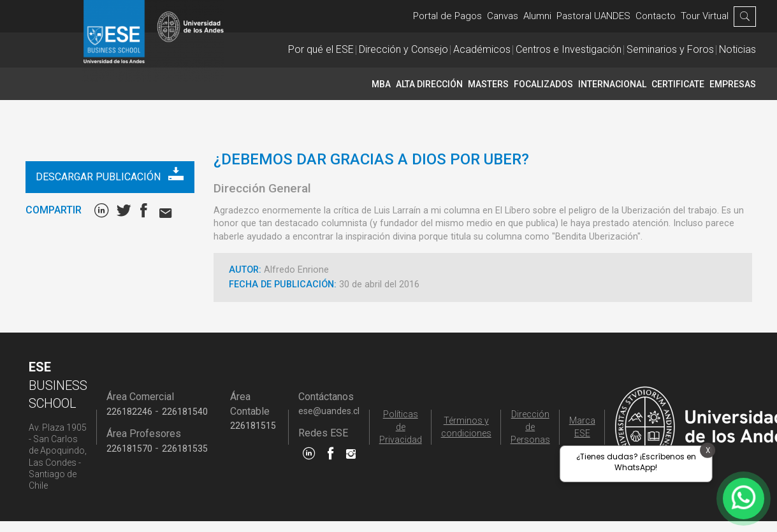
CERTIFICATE (678, 84)
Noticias (737, 49)
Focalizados (543, 84)
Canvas (503, 16)
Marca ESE (582, 427)
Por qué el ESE (321, 49)
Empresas (733, 84)
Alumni (537, 16)
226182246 (129, 412)
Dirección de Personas (530, 427)
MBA (381, 84)
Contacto (656, 16)
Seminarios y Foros (670, 49)
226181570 (129, 449)
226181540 (185, 412)
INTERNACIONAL (612, 84)
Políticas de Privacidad (401, 427)
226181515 (253, 426)
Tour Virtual (705, 16)
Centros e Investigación (569, 49)
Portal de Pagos (447, 16)
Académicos (482, 49)
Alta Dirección (429, 84)
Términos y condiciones (466, 427)
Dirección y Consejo (403, 49)
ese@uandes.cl (329, 411)
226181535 (185, 449)
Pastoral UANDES (593, 16)
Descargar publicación (109, 174)
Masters (488, 84)
